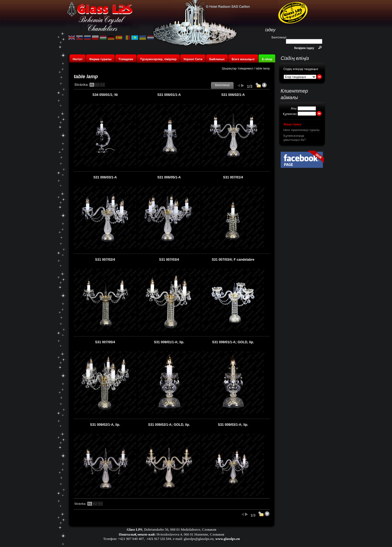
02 (97, 85)
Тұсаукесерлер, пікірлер (158, 59)
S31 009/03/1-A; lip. (233, 425)
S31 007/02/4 (105, 260)
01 (92, 85)
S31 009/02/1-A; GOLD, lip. (169, 425)
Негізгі (77, 59)
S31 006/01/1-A (169, 95)
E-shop (267, 59)
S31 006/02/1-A (233, 95)
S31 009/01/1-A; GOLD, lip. (233, 342)
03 (102, 85)
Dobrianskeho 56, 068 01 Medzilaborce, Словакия (180, 529)
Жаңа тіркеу (292, 124)
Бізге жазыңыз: (243, 59)
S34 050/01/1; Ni (105, 95)
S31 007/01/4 (233, 177)
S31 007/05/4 (105, 342)
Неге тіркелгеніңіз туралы (301, 130)
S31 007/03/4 (169, 260)
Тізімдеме (126, 59)
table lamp (263, 68)
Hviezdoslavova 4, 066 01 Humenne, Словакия (190, 534)
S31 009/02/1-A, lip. (105, 425)
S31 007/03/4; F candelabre (233, 260)
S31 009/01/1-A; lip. (169, 342)
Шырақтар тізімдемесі (238, 68)
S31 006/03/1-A (105, 177)
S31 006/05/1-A (169, 177)
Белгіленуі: (279, 37)
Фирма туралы (100, 59)
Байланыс (218, 59)
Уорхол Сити (193, 59)
